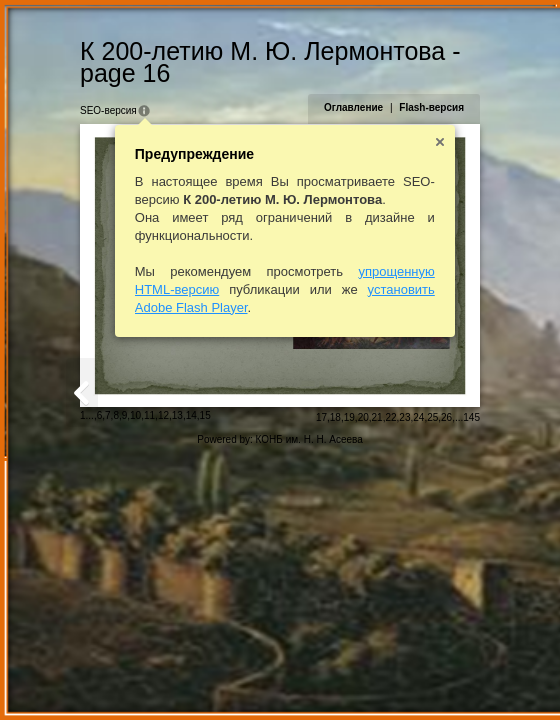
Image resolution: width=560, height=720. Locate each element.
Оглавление (353, 107)
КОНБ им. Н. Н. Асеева (309, 439)
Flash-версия (431, 107)
